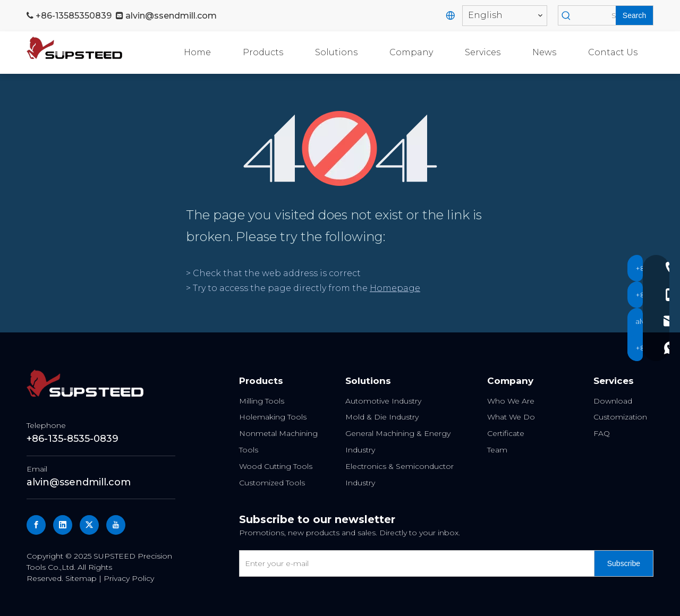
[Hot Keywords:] (634, 15)
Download (613, 401)
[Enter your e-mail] (414, 563)
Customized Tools (272, 483)
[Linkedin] (63, 525)
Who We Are (511, 401)
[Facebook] (36, 525)
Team (497, 450)
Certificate (506, 433)
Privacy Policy (129, 578)
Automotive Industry (383, 401)
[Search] (595, 15)
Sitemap (81, 578)
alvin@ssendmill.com (171, 16)
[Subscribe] (624, 563)
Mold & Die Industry (382, 417)
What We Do (511, 417)
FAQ (602, 433)
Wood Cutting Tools (276, 466)
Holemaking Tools (273, 417)
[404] (340, 148)
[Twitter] (89, 525)
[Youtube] (116, 525)
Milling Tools (262, 401)
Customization (620, 417)
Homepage (395, 288)
